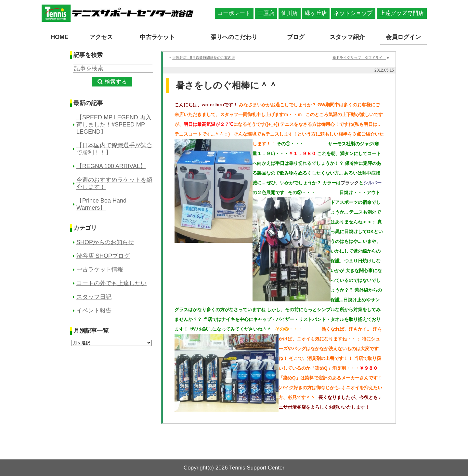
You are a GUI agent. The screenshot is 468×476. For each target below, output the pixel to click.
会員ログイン (403, 37)
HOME (59, 37)
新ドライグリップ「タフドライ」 (359, 58)
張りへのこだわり (234, 37)
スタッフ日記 (94, 297)
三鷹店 (266, 13)
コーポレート (234, 13)
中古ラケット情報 (100, 270)
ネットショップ (353, 13)
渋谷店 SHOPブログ (103, 256)
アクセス (101, 37)
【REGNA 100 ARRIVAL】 (111, 166)
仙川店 (289, 13)
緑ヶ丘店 (316, 13)
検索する (116, 82)
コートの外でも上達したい (111, 283)
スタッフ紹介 (347, 37)
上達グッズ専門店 (402, 13)
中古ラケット (157, 37)
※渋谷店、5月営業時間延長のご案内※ (204, 58)
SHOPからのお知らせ (105, 242)
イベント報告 (94, 311)
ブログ (296, 37)
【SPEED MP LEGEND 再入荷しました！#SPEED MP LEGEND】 (114, 125)
